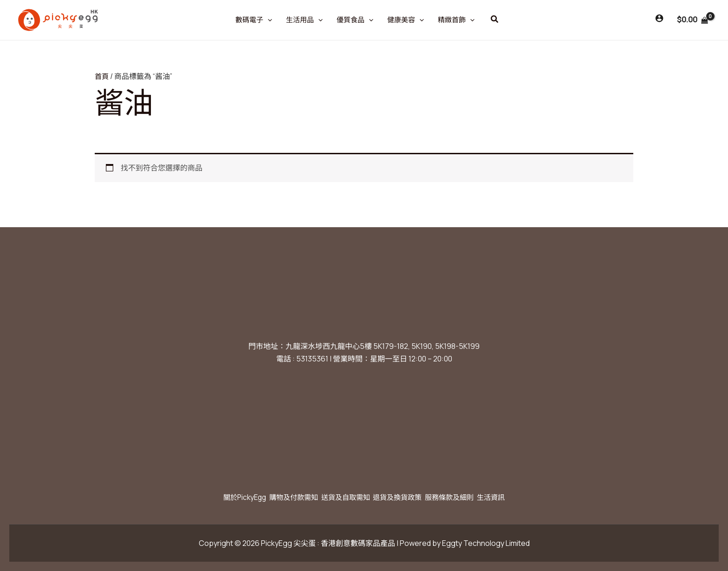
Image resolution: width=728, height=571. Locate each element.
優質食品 (355, 20)
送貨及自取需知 (343, 497)
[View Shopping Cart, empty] (692, 20)
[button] (495, 20)
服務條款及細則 (461, 497)
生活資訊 (510, 497)
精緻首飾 (456, 20)
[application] (268, 20)
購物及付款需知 (283, 497)
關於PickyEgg (227, 497)
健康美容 (406, 20)
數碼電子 (254, 20)
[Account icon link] (659, 18)
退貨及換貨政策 (402, 497)
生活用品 (304, 20)
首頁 (102, 76)
